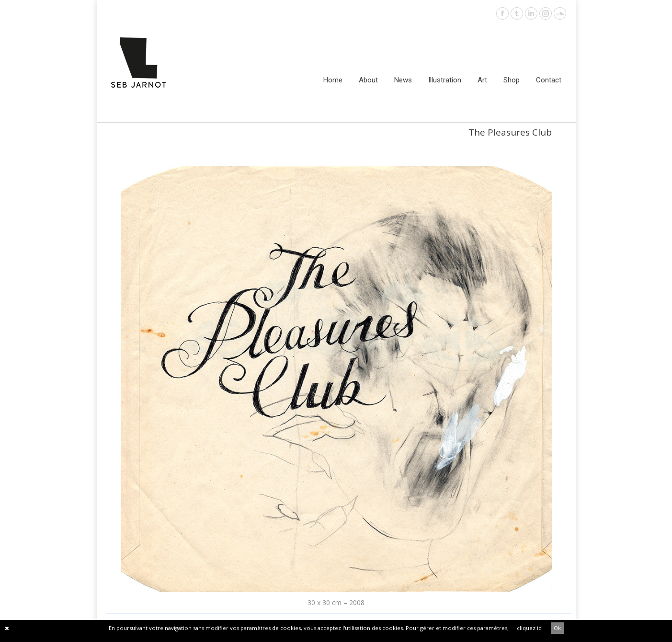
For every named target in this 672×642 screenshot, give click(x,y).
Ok (557, 628)
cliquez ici (530, 628)
